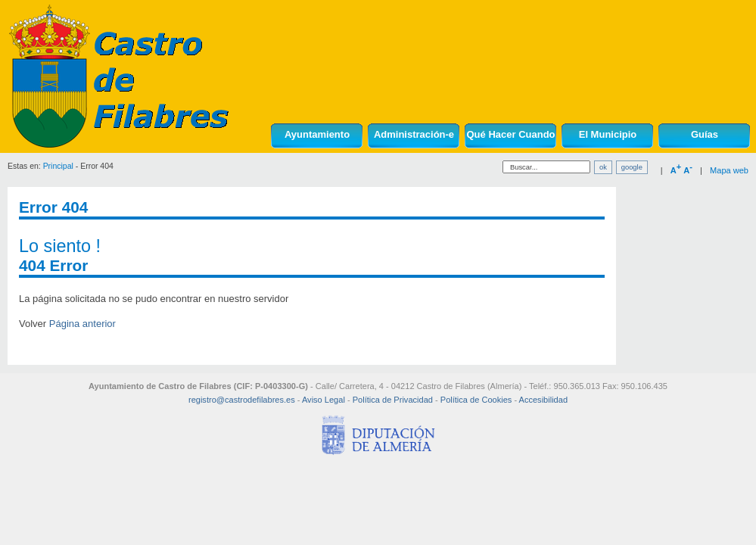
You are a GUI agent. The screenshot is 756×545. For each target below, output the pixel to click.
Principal (58, 166)
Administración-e (414, 134)
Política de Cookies (476, 400)
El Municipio (608, 134)
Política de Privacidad (393, 400)
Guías (705, 134)
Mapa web (729, 170)
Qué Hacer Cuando (510, 134)
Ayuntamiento (317, 134)
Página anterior (82, 324)
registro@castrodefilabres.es (242, 400)
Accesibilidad (543, 400)
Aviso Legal (324, 400)
